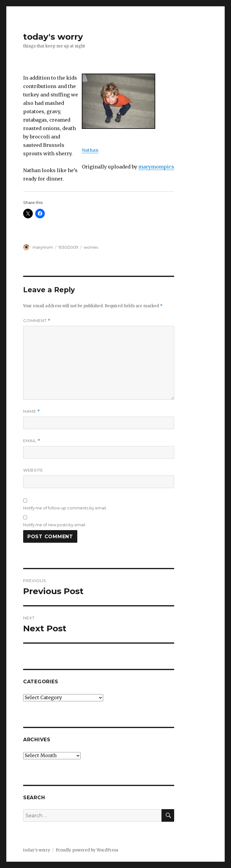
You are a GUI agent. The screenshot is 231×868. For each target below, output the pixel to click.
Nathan (90, 150)
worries (91, 247)
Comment (37, 321)
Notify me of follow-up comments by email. (65, 508)
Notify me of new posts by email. (55, 525)
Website (33, 470)
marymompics (156, 167)
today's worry (53, 37)
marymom (43, 247)
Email (32, 441)
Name (32, 411)
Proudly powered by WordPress (87, 850)
